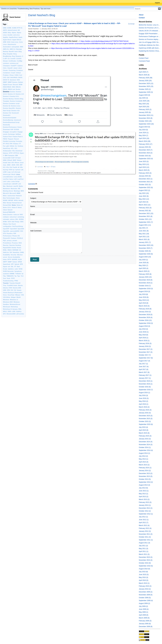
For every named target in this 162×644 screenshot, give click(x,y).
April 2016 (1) (144, 404)
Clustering (12, 70)
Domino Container (16, 101)
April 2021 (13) (144, 237)
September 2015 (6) (146, 424)
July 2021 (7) (143, 228)
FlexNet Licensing (9, 141)
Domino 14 (11, 94)
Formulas (19, 141)
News (18, 198)
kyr (14, 170)
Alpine (14, 33)
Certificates (12, 61)
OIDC (22, 222)
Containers (7, 73)
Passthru (10, 233)
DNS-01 (18, 87)
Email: (33, 214)
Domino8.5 (7, 115)
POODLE (20, 238)
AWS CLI (13, 49)
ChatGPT (14, 66)
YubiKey (19, 311)
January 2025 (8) (145, 112)
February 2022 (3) (145, 208)
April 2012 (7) (144, 523)
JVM (17, 165)
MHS (22, 191)
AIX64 (5, 33)
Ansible (10, 35)
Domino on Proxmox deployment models (150, 39)
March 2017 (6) (144, 372)
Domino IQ (7, 106)
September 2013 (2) (146, 482)
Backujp (19, 49)
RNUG (10, 250)
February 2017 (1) (145, 375)
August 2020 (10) (145, 257)
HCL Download (17, 151)
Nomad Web (7, 205)
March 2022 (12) (145, 205)
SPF (12, 264)
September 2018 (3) (146, 323)
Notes (14, 205)
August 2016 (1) (144, 393)
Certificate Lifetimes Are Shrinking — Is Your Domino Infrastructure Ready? (150, 45)
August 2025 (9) (144, 95)
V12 (15, 290)
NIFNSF (11, 200)
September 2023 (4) (146, 159)
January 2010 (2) (145, 589)
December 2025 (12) (146, 84)
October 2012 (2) (145, 511)
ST (15, 267)
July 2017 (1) (143, 364)
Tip (15, 276)
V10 (12, 290)
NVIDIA (21, 219)
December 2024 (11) (146, 115)
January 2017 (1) (145, 378)
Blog (20, 51)
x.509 (13, 311)
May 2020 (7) (143, 265)
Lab (22, 170)
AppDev (6, 37)
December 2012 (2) (146, 508)
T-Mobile (18, 274)
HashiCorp (7, 148)
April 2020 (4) (144, 268)
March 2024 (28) (145, 141)
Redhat (14, 248)
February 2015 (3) (145, 436)
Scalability (6, 255)
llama (11, 179)
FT (20, 144)
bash (16, 51)
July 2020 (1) (143, 260)
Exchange (12, 134)
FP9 (11, 144)
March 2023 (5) (144, 170)
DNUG (5, 89)
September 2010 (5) (146, 566)
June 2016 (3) (144, 398)
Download (6, 129)
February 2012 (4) (145, 528)
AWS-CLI (6, 49)
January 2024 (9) (145, 147)
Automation (7, 47)
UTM (8, 290)
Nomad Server (17, 203)
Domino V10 (15, 111)
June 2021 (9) (144, 231)
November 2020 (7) (146, 248)
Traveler (6, 283)
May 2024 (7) (143, 135)
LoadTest (20, 179)
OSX (22, 231)
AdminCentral (12, 30)
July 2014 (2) (143, 456)
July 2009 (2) (143, 606)
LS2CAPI (15, 184)
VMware (18, 295)
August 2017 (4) (144, 361)
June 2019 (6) (144, 297)
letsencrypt (7, 174)
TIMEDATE (10, 276)
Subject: (33, 198)
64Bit (5, 28)
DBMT (5, 82)
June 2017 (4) (144, 367)
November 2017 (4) (146, 352)
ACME (9, 28)
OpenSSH (21, 229)
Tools (8, 278)
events (5, 134)
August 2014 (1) (144, 453)
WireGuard (7, 307)
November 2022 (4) (146, 182)
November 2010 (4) (146, 560)
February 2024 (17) (146, 144)
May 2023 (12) (144, 164)
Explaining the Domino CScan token (150, 51)
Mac (4, 186)
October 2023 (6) (145, 156)
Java (5, 165)
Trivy (5, 285)
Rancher (6, 245)
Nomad (9, 203)
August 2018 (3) (144, 326)
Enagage (6, 132)
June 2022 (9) (144, 196)
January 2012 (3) (145, 531)
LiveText (6, 179)
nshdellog (21, 217)
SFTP (9, 259)
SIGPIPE (14, 259)
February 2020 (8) (145, 274)
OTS (4, 233)
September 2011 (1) (146, 540)
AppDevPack (13, 37)
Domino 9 (6, 96)
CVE (4, 77)
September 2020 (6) (146, 254)
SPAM (20, 262)
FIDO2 (5, 139)
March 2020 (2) (144, 271)
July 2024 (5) (143, 130)
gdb (8, 146)
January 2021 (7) (145, 242)
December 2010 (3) (146, 557)
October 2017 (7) (145, 355)
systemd (6, 274)
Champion (6, 66)
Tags (5, 24)
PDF (15, 233)
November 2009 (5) (146, 595)
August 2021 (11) (145, 225)
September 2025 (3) (146, 92)
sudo (16, 269)
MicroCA (6, 193)
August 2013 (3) (144, 485)
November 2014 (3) (146, 445)
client (20, 68)
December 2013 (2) (146, 473)
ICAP (13, 158)
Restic (19, 248)
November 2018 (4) (146, 317)
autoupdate (15, 47)
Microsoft (13, 193)
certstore (6, 63)
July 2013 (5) (143, 488)
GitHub (12, 146)
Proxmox (15, 243)
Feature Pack (7, 137)
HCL (12, 148)
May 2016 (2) (143, 401)
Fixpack (10, 139)
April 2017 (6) (144, 369)
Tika (4, 276)
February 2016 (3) (145, 410)
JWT (21, 165)
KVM (10, 170)
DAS (18, 80)
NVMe (5, 222)
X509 (9, 311)
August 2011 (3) (144, 543)
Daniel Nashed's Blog (42, 15)
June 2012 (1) (144, 520)
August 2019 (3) (144, 291)
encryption (13, 132)
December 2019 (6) (146, 280)
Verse (5, 295)
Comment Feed (144, 61)
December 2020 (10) (146, 245)
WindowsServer (15, 304)
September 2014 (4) (146, 450)
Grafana (20, 146)
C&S (8, 77)
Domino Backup (8, 99)
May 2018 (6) (143, 335)
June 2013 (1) (144, 491)
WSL (20, 309)
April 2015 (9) (144, 430)
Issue (22, 163)
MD (19, 189)
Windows (6, 300)
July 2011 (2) (143, 546)
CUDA (17, 75)
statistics (11, 269)
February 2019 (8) (145, 309)
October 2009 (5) (145, 598)
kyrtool (18, 170)
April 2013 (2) (144, 497)
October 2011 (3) (145, 537)
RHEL (5, 250)
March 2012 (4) (144, 525)
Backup (6, 51)
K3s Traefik (13, 167)
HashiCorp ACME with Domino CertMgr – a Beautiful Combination (150, 48)
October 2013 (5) (145, 479)
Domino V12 (7, 113)
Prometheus (7, 243)
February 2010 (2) (145, 586)
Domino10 (15, 113)
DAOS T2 (6, 80)
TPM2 (16, 281)
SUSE (20, 269)
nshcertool (13, 217)
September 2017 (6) (146, 358)
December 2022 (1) (146, 179)
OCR (9, 222)
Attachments (12, 44)
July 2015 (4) (143, 427)
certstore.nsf (14, 63)
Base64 (11, 51)
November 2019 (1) (146, 283)
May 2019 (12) (144, 300)
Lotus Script (15, 181)
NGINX (5, 200)
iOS (13, 163)
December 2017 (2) (146, 349)
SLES (20, 259)
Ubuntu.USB (17, 288)
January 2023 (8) (145, 176)
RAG (20, 243)
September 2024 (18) (146, 124)
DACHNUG (14, 77)
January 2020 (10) (145, 277)
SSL (12, 267)
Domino (6, 92)
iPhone (17, 163)
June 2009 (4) (144, 609)
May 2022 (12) (144, 199)
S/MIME (12, 274)
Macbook (9, 186)
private (15, 241)
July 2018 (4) (143, 329)
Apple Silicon (17, 40)
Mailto (21, 186)
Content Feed (144, 58)
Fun (4, 146)
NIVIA (16, 200)
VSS (22, 295)
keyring (5, 170)
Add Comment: (36, 231)
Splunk (17, 264)
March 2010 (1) (144, 583)
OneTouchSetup (18, 226)
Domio (20, 127)
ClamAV (10, 68)
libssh (13, 174)
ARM (5, 42)
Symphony (18, 271)
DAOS (20, 77)
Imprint (157, 3)
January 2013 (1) (145, 505)
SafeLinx (6, 252)
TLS (22, 276)
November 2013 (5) (146, 476)
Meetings (17, 191)
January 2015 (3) (145, 439)
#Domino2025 (11, 314)
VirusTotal (11, 295)
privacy (9, 241)
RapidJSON (7, 248)
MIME (18, 193)
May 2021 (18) (144, 234)
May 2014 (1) (143, 459)
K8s (21, 167)
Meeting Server (8, 191)
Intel (9, 163)
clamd (15, 68)
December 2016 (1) (146, 381)
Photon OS (16, 236)
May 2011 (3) (143, 549)
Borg (15, 54)
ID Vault (18, 158)
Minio (5, 196)
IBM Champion (10, 155)
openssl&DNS (15, 231)
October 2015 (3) (145, 421)
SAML (22, 252)
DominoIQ (6, 125)
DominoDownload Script (11, 122)
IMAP (15, 160)
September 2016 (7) (146, 390)
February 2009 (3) (145, 621)
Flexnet (16, 139)
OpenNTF (6, 229)
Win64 (18, 297)
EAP (12, 129)
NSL (17, 219)
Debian (21, 82)
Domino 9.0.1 (15, 96)
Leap (9, 172)
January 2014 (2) (145, 471)
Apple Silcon (7, 40)
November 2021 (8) (146, 216)
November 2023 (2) (146, 153)
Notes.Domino (8, 215)
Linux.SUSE (18, 177)
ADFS (5, 30)
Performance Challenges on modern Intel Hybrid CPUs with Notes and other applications (150, 36)
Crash (13, 73)
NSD (21, 215)
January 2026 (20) (145, 81)
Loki (4, 181)
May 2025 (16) (144, 104)
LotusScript (7, 184)
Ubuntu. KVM (7, 288)
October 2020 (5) (145, 251)
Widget (13, 297)
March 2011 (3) (144, 554)
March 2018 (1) (144, 341)
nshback (6, 217)
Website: (34, 223)
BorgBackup (7, 56)
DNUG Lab (11, 89)
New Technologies (9, 198)
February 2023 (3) (145, 173)
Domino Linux (16, 106)
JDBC (9, 165)
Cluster (5, 70)
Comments (32, 184)
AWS (22, 47)
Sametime (16, 252)
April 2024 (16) (144, 138)
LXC (20, 184)
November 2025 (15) (146, 86)
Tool (4, 278)
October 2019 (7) (145, 286)
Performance (7, 236)
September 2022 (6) (146, 187)
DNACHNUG (7, 87)
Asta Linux (15, 42)
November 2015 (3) (146, 419)
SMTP (5, 262)
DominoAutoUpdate (10, 118)
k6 (19, 167)
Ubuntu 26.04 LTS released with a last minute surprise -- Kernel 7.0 (150, 31)
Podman (13, 238)
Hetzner (6, 153)
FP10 (7, 144)
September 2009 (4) (146, 601)
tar (23, 274)
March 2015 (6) (144, 433)
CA (9, 59)
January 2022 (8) (145, 211)
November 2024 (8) (146, 118)
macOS (16, 186)
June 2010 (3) (144, 575)
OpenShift (13, 229)
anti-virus (16, 35)
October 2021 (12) (145, 219)
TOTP (13, 278)
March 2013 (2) (144, 499)
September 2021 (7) (146, 222)
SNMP (10, 262)
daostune (13, 80)
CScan (12, 75)
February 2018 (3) (145, 343)
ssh (9, 267)
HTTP (11, 153)
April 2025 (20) (144, 107)
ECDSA (16, 129)
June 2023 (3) (144, 161)
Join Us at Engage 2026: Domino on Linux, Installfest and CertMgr (150, 42)
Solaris (15, 262)
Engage (20, 132)
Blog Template (8, 54)
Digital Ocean (8, 85)
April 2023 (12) (144, 167)
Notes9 (10, 210)
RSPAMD (15, 250)
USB (5, 290)
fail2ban (18, 134)
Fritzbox (16, 144)
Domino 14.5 (20, 94)
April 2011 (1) (144, 551)
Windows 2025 (8, 302)
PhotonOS (6, 238)
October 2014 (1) (145, 447)
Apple (20, 37)
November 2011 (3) (146, 534)
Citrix (5, 68)
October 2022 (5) (145, 185)
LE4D (5, 172)
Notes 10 (20, 205)
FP (4, 144)
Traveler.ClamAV (15, 283)
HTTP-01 (16, 153)
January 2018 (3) (145, 346)
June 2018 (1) (144, 332)
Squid (5, 267)
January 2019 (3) (145, 312)
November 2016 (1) (146, 384)
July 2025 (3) (143, 98)
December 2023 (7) (146, 150)
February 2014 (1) (145, 468)
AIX (19, 30)
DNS (13, 87)
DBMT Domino (13, 82)
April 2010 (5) (144, 580)
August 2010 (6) (144, 569)
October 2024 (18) (145, 121)
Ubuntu (20, 285)
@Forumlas (20, 314)
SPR (21, 264)
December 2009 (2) (146, 592)
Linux (18, 174)
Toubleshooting (8, 281)
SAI (11, 252)
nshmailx (6, 219)
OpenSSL (6, 231)
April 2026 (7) (144, 72)
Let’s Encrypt (16, 172)
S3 (20, 250)
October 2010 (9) (145, 563)
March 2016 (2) (144, 407)
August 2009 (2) (144, 603)
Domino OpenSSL (9, 108)
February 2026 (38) (146, 78)
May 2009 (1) (143, 612)
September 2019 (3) (146, 289)
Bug (14, 56)
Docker (18, 89)
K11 (4, 167)
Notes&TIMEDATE (9, 212)
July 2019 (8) (143, 294)
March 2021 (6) (144, 239)
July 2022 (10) (144, 193)
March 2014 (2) (144, 465)
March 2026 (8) (144, 75)
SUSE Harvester (8, 271)
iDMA (5, 160)
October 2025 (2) (145, 89)
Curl (21, 75)
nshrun (12, 219)
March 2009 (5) (144, 618)
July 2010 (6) (143, 572)
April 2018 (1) (144, 338)
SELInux (20, 255)
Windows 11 (14, 300)
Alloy (9, 33)
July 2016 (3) (143, 395)
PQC (5, 241)
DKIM (21, 85)
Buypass (19, 56)
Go (16, 146)
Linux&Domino (8, 177)
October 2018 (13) (145, 320)
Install (5, 163)
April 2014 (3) (144, 462)
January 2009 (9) (145, 624)
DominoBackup (8, 120)
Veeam (19, 290)
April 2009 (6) (144, 615)
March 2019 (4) (144, 306)
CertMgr (20, 61)
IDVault (10, 160)
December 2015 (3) (146, 416)
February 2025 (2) (145, 109)
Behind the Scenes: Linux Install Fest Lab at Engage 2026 (150, 25)
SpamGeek (7, 264)
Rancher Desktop (15, 245)
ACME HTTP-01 (17, 28)
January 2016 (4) (145, 413)
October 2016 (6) (145, 387)
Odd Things (15, 222)
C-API (5, 59)
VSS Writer (7, 297)
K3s (8, 167)
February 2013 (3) (145, 502)
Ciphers (20, 66)
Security (14, 255)
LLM (15, 179)
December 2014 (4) (146, 442)
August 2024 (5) (144, 127)
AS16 (9, 42)
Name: (33, 206)
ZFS (4, 314)
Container (19, 70)
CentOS (13, 59)
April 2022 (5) (144, 202)
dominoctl (18, 120)
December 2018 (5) (146, 315)
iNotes (19, 160)
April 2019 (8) (144, 303)
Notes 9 (14, 207)
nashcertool (11, 196)
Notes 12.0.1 (7, 207)
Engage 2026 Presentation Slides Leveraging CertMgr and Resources (150, 34)
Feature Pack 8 (18, 137)
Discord (15, 85)
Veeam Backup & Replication (13, 293)
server (5, 257)
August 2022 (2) (144, 190)
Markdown (6, 189)
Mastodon (14, 189)
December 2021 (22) (146, 213)
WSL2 (5, 311)
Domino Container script (11, 103)
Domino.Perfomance (10, 127)
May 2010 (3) (143, 577)
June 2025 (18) (144, 101)
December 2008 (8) (146, 627)
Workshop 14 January (10, 309)
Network (19, 196)
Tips (19, 276)
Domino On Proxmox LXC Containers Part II (150, 28)
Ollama (5, 224)
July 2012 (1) (143, 517)
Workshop (14, 307)
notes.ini (16, 215)
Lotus (9, 181)
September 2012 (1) (146, 514)
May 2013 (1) (143, 494)
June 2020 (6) (144, 263)
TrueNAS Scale (12, 285)
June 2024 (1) (144, 133)
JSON (13, 165)
